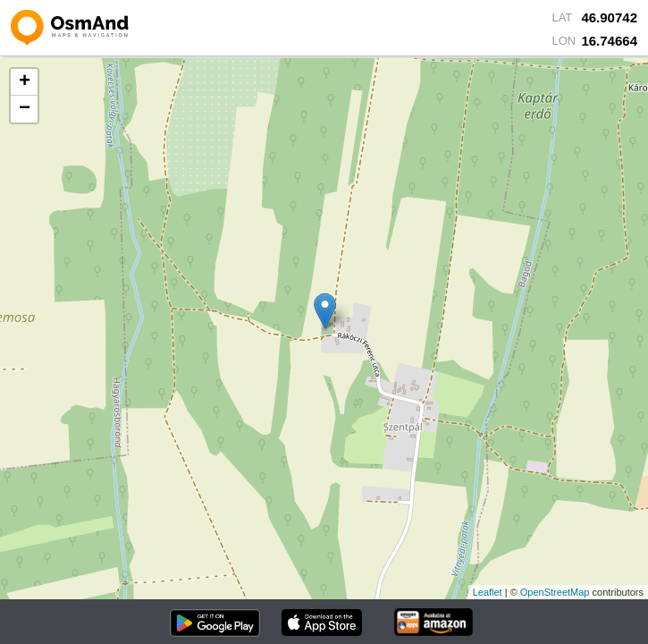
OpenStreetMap (555, 592)
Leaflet (488, 592)
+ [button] (25, 82)
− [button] (25, 109)
